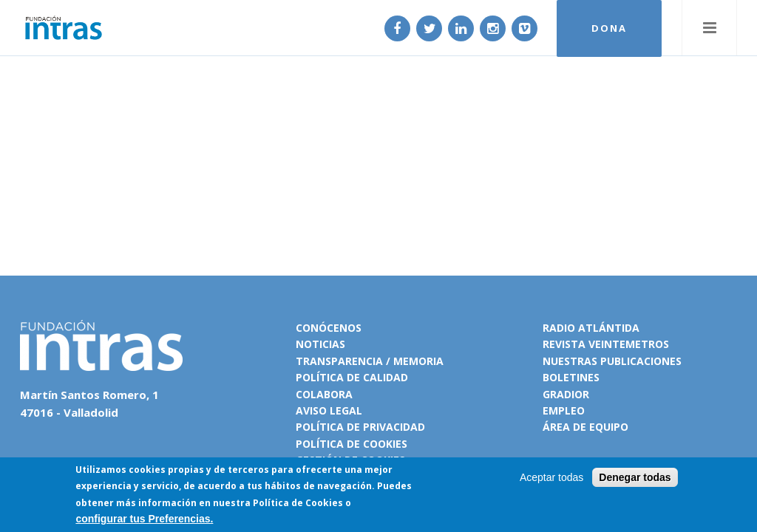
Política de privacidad (360, 427)
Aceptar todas (551, 479)
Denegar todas (635, 479)
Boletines (571, 377)
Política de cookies (352, 444)
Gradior (566, 394)
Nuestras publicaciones (612, 361)
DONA (609, 28)
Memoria (418, 361)
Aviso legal (329, 410)
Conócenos (329, 328)
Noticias (320, 344)
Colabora (324, 394)
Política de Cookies (298, 504)
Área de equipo (585, 427)
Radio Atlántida (591, 328)
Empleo (564, 410)
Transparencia (339, 361)
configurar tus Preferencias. (144, 520)
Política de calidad (352, 377)
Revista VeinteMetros (606, 344)
